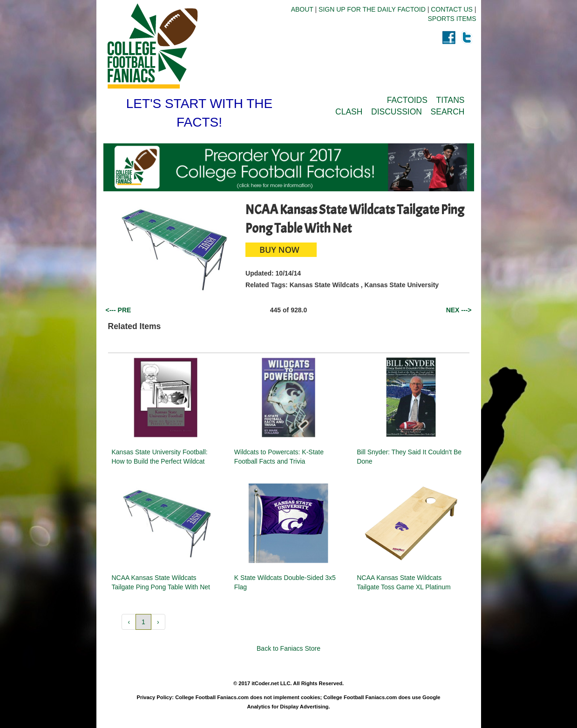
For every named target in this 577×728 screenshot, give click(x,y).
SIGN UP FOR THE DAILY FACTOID (372, 9)
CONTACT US (452, 9)
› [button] (158, 622)
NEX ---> (459, 310)
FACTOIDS (407, 100)
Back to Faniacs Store (288, 648)
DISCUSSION (397, 112)
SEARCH (448, 112)
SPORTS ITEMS (452, 19)
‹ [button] (129, 622)
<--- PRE (119, 310)
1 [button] (143, 622)
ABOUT (302, 9)
